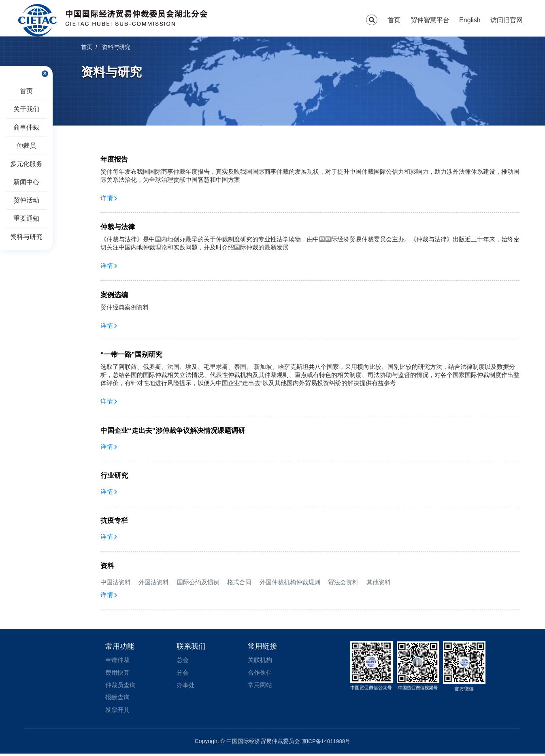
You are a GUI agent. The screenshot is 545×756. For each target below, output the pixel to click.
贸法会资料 (343, 582)
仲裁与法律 (118, 227)
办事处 (186, 686)
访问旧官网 (507, 20)
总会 (183, 660)
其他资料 (379, 582)
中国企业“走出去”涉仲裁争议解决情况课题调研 (173, 431)
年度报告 (114, 159)
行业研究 (114, 476)
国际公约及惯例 (198, 582)
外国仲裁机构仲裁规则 (290, 582)
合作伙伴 (261, 673)
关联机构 (261, 660)
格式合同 (239, 582)
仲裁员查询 (121, 686)
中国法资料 (116, 582)
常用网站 (261, 686)
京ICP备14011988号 (326, 743)
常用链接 (262, 646)
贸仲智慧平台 (430, 20)
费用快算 (118, 673)
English (470, 20)
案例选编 (114, 295)
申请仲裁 (118, 660)
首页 (394, 20)
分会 (183, 673)
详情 (109, 198)
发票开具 (118, 712)
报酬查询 (118, 699)
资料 (107, 566)
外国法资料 (154, 582)
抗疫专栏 (114, 521)
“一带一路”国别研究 (131, 355)
